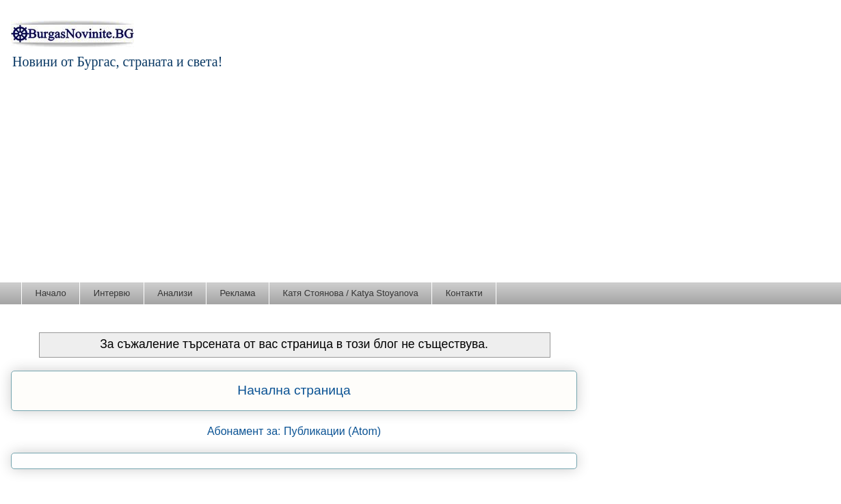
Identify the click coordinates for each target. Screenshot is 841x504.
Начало (51, 293)
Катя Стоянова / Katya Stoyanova (351, 293)
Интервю (112, 293)
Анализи (175, 293)
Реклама (237, 293)
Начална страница (294, 390)
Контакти (464, 293)
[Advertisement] (420, 179)
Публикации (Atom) (332, 431)
